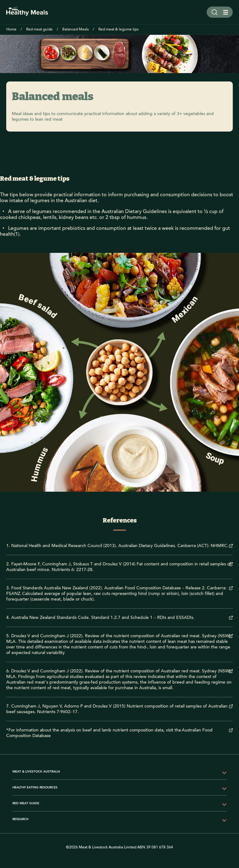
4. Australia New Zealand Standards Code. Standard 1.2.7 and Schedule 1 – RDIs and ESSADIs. (100, 618)
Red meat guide (39, 29)
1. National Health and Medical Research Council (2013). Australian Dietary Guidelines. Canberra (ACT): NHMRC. (117, 546)
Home (11, 29)
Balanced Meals (75, 29)
